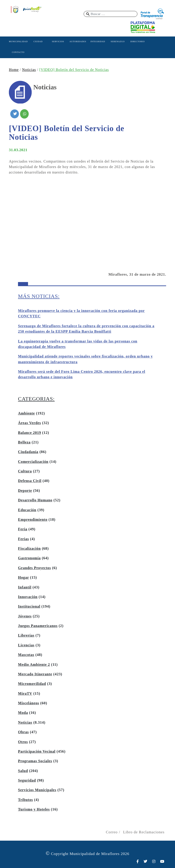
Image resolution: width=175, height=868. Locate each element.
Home (14, 70)
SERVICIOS (58, 41)
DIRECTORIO (138, 41)
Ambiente (26, 413)
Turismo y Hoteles (34, 809)
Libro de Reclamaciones (144, 832)
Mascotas (26, 655)
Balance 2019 (30, 433)
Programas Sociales (35, 761)
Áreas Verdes (30, 423)
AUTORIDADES (78, 41)
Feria (23, 529)
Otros (23, 742)
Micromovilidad (32, 684)
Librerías (26, 635)
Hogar (23, 578)
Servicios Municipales (37, 790)
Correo (112, 832)
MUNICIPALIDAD (18, 41)
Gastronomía (29, 558)
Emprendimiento (33, 520)
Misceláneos (29, 703)
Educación (27, 510)
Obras (23, 732)
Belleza (24, 442)
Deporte (25, 491)
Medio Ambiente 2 (34, 665)
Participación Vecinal (37, 751)
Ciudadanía (28, 452)
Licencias (26, 645)
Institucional (29, 606)
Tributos (26, 800)
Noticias (29, 70)
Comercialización (33, 462)
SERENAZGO (118, 41)
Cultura (25, 471)
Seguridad (27, 780)
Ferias (23, 539)
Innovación (28, 597)
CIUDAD (38, 41)
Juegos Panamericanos (38, 626)
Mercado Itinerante (35, 674)
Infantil (25, 587)
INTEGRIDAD (98, 41)
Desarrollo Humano (35, 500)
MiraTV (25, 694)
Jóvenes (25, 616)
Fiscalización (29, 549)
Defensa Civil (30, 481)
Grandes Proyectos (35, 568)
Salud (23, 771)
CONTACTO (18, 52)
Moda (23, 713)
